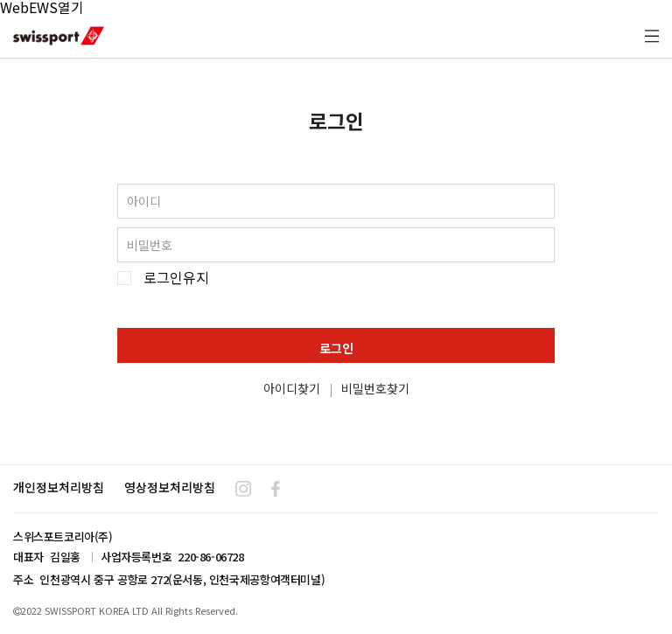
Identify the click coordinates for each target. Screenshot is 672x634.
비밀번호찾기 (375, 388)
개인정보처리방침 (59, 487)
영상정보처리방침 (170, 487)
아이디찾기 (292, 388)
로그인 (336, 348)
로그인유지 (176, 278)
